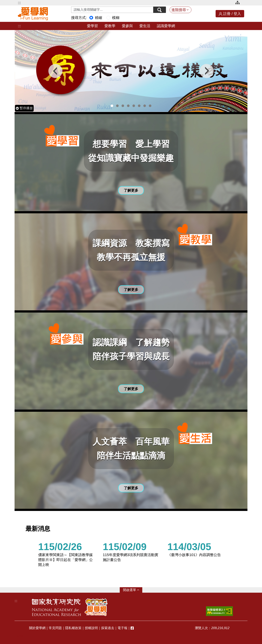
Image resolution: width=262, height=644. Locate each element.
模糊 (116, 18)
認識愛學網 (166, 26)
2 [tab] (117, 106)
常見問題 (55, 628)
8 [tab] (150, 106)
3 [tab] (123, 106)
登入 (237, 14)
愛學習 (92, 26)
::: (19, 3)
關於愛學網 (37, 628)
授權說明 (91, 628)
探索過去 (108, 628)
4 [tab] (128, 106)
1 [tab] (112, 106)
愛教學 (110, 26)
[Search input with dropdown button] (112, 10)
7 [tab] (145, 106)
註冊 (227, 14)
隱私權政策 (73, 628)
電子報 (122, 628)
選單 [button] (133, 590)
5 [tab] (134, 106)
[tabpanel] (131, 71)
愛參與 (127, 26)
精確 (99, 18)
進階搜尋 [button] (179, 10)
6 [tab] (139, 106)
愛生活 (145, 26)
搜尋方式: (79, 18)
